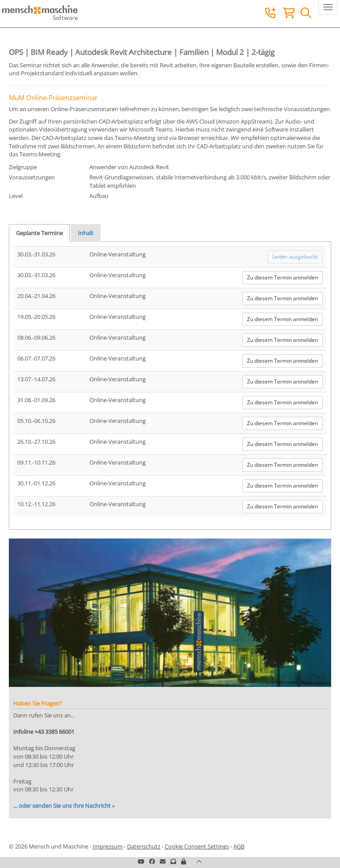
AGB (239, 846)
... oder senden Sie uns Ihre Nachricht (62, 806)
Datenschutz (144, 846)
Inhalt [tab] (86, 233)
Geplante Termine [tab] (39, 233)
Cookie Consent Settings (197, 846)
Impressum (108, 846)
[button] (184, 861)
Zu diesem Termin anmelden (282, 277)
